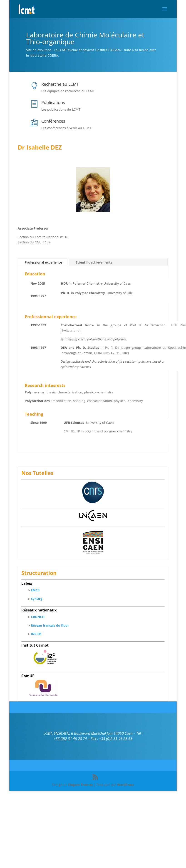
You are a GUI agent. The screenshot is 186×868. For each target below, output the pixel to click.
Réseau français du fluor (50, 625)
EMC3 (35, 590)
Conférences (53, 121)
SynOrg (37, 599)
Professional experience (43, 262)
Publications (53, 102)
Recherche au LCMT (60, 84)
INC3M (36, 634)
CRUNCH (38, 617)
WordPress (125, 785)
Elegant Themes (81, 785)
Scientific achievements (94, 262)
